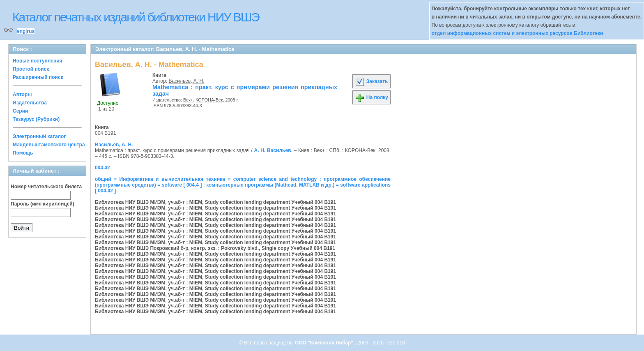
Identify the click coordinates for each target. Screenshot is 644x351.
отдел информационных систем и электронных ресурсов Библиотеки (517, 33)
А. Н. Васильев (273, 150)
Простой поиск (31, 69)
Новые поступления (38, 61)
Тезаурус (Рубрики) (36, 119)
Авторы (22, 95)
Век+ (188, 100)
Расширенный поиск (38, 77)
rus (31, 31)
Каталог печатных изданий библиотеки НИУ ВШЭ (136, 17)
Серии (20, 111)
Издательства (30, 103)
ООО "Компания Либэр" (325, 343)
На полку (371, 97)
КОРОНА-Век (209, 100)
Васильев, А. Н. (187, 81)
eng (21, 31)
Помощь (23, 153)
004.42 (102, 168)
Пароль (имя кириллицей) (43, 204)
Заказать (371, 81)
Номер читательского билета (46, 187)
